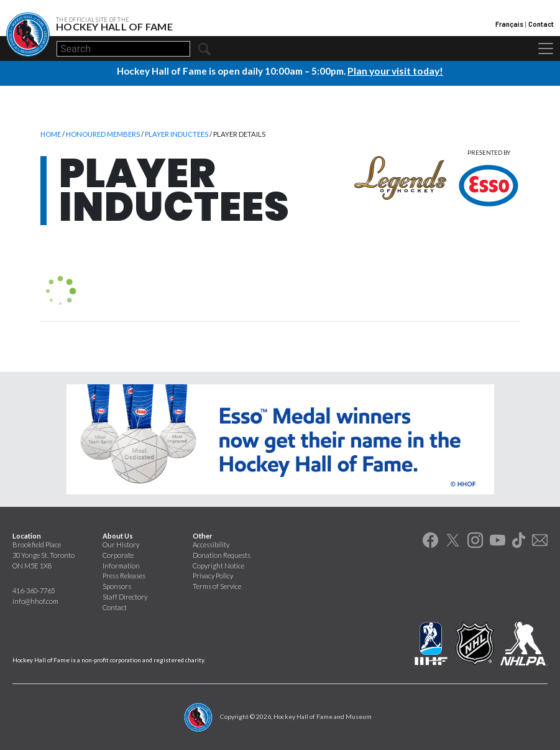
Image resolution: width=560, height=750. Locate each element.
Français (509, 24)
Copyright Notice (218, 565)
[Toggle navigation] (546, 49)
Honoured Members (103, 133)
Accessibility (211, 544)
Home (51, 133)
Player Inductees (177, 133)
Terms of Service (217, 586)
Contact (541, 24)
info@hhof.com (35, 600)
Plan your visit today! (395, 70)
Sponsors (117, 586)
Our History (121, 544)
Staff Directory (125, 596)
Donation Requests (222, 554)
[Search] (123, 49)
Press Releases (124, 575)
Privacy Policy (213, 575)
